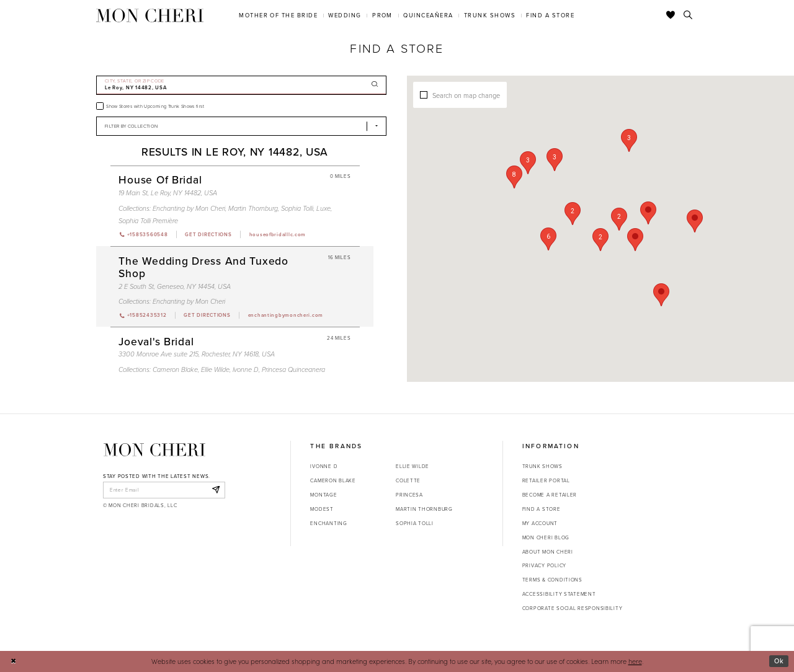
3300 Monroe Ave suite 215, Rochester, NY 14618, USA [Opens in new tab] (197, 354)
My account (540, 523)
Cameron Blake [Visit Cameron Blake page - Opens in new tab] (175, 369)
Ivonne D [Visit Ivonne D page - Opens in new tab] (246, 369)
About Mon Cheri (548, 552)
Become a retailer (550, 495)
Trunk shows (542, 466)
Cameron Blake (333, 480)
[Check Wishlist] (671, 15)
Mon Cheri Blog (546, 537)
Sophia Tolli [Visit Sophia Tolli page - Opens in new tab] (297, 208)
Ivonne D (324, 466)
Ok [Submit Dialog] (779, 661)
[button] (600, 240)
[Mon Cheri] (154, 450)
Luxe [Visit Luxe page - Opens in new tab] (323, 208)
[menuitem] (279, 15)
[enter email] (164, 490)
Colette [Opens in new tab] (408, 480)
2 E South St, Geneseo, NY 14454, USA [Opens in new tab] (175, 286)
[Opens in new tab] (208, 234)
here (635, 661)
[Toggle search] (688, 15)
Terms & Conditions (552, 580)
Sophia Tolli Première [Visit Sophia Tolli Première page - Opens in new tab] (148, 221)
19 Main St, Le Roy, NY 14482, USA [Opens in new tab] (168, 193)
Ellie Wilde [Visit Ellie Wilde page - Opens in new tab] (215, 369)
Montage (323, 495)
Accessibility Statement (559, 594)
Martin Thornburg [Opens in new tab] (424, 509)
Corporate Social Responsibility (573, 608)
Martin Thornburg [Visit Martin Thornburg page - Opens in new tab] (253, 208)
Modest (322, 509)
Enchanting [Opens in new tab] (328, 523)
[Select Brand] (241, 126)
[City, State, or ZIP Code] (241, 85)
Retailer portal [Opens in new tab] (546, 480)
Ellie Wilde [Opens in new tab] (413, 466)
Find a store (542, 509)
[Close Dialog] (13, 661)
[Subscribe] (216, 490)
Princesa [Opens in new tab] (409, 495)
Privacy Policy (544, 565)
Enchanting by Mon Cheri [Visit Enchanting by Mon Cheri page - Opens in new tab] (189, 208)
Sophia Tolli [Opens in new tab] (415, 523)
